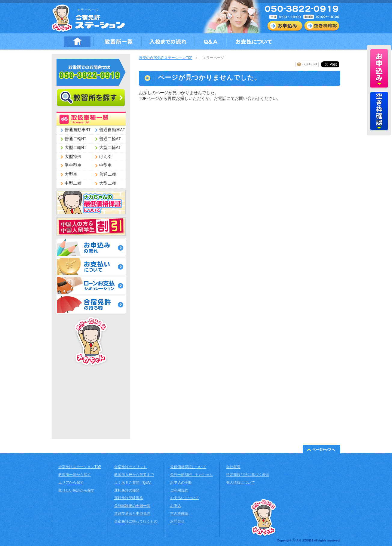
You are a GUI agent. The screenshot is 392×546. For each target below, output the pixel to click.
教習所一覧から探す (75, 475)
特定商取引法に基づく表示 (248, 475)
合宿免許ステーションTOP (80, 467)
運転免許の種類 (127, 491)
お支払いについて (185, 498)
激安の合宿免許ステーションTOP (166, 58)
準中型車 (73, 166)
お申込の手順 (181, 483)
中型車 (106, 166)
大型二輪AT (110, 148)
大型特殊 (73, 157)
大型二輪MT (76, 148)
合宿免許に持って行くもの (136, 522)
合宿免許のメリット (130, 467)
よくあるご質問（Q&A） (134, 483)
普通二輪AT (110, 139)
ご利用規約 (179, 491)
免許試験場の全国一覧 (132, 506)
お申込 (176, 506)
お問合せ (177, 522)
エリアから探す (71, 483)
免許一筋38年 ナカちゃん (191, 475)
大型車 (71, 175)
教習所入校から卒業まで (134, 475)
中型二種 (73, 184)
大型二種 (108, 184)
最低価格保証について (188, 467)
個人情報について (240, 483)
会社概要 (233, 467)
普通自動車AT (112, 130)
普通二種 (108, 175)
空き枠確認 (179, 514)
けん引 (106, 157)
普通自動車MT (78, 130)
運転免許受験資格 (129, 498)
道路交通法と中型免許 (132, 514)
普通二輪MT (76, 139)
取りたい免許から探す (76, 491)
